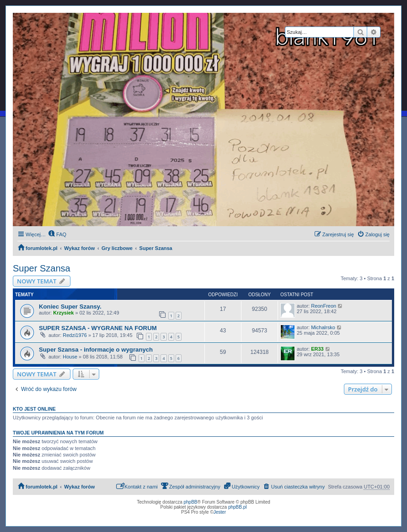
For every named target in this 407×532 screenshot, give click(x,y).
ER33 (317, 349)
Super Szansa (42, 268)
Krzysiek (63, 313)
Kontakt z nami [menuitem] (137, 486)
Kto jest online (34, 409)
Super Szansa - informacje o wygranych (96, 350)
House (70, 357)
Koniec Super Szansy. (70, 307)
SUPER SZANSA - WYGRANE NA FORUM (98, 328)
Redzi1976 (75, 335)
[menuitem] (57, 234)
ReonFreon (324, 306)
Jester (220, 512)
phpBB (191, 502)
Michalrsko (323, 327)
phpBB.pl (238, 507)
